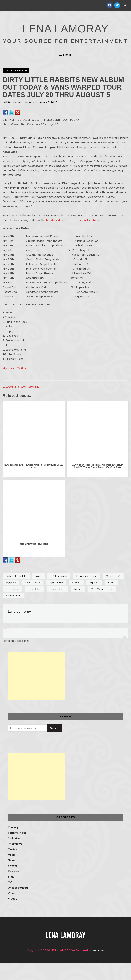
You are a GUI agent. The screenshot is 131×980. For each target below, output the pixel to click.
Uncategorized (16, 87)
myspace (11, 600)
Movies (13, 866)
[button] (65, 72)
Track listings (57, 606)
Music (11, 872)
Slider (12, 894)
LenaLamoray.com (86, 593)
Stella (111, 600)
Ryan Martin (56, 600)
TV (10, 899)
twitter (78, 606)
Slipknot (94, 600)
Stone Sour (12, 606)
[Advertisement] (36, 693)
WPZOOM (98, 967)
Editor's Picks (17, 850)
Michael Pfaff (113, 593)
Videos (13, 916)
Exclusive (14, 855)
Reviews (14, 888)
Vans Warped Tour (102, 606)
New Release (33, 600)
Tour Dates (34, 606)
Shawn (76, 600)
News (12, 877)
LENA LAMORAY (65, 35)
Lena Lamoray (26, 119)
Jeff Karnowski (59, 593)
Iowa (39, 593)
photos (13, 883)
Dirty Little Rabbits (16, 593)
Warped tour (13, 613)
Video (12, 910)
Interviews (15, 861)
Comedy (13, 844)
